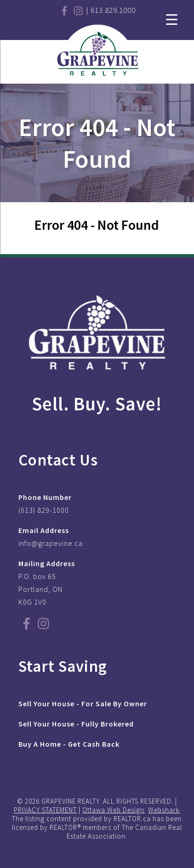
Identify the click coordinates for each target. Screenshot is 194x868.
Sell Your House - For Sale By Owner (83, 703)
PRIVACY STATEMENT (45, 810)
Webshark (164, 810)
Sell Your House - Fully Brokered (76, 724)
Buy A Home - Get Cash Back (69, 744)
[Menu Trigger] (172, 19)
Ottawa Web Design (113, 810)
